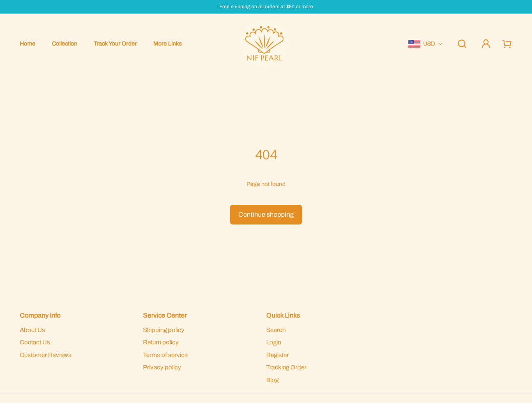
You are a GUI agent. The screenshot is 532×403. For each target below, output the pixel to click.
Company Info (40, 315)
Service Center (165, 315)
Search (276, 330)
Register (278, 355)
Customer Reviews (46, 355)
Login (274, 342)
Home (28, 44)
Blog (272, 380)
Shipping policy (164, 330)
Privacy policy (162, 367)
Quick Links (283, 315)
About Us (32, 330)
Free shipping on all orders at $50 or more (266, 7)
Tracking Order (286, 367)
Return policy (161, 342)
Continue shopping (266, 214)
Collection (64, 44)
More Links (167, 44)
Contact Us (35, 342)
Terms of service (165, 355)
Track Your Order (115, 44)
